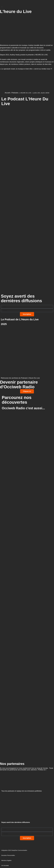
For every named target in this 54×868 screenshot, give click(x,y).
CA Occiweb (5, 865)
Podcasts (15, 93)
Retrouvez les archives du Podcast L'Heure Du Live (20, 378)
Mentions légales (6, 860)
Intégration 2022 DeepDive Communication (14, 850)
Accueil (7, 93)
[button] (27, 7)
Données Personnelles (8, 855)
